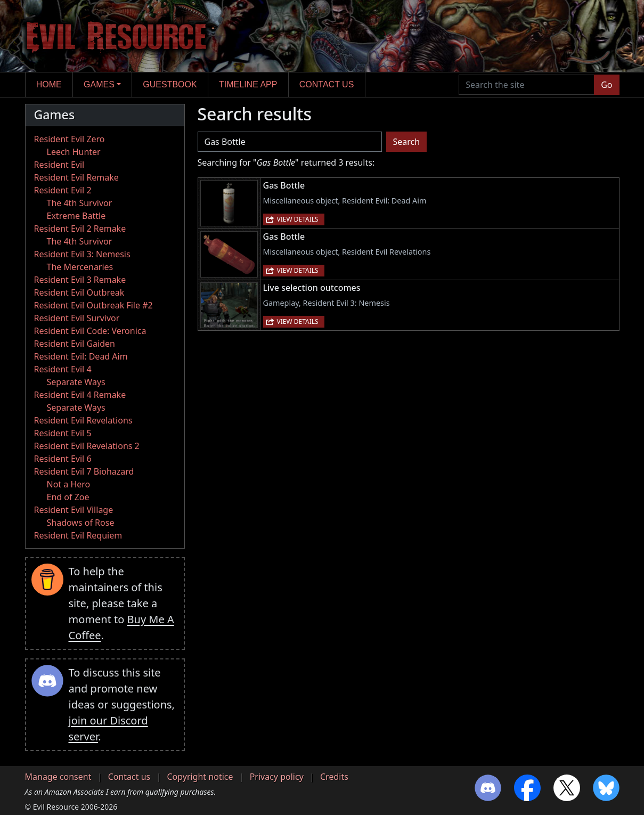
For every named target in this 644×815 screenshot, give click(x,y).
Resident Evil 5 (63, 433)
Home (49, 84)
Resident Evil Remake (76, 177)
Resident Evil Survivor (77, 318)
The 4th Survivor (80, 203)
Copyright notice (200, 777)
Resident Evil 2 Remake (80, 229)
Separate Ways (76, 382)
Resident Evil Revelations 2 (87, 446)
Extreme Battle (76, 216)
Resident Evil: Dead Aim (81, 356)
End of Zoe (68, 497)
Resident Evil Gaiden (75, 344)
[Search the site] (527, 85)
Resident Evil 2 (63, 190)
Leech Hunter (74, 152)
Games (99, 84)
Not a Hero (69, 484)
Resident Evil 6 (63, 459)
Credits (334, 777)
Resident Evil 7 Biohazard (84, 471)
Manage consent (58, 777)
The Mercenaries (80, 267)
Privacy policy (277, 777)
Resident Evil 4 (63, 369)
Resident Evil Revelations (83, 420)
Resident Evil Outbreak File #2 (93, 305)
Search (407, 142)
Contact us (327, 84)
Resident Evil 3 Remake (80, 280)
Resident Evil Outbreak (79, 292)
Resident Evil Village (74, 510)
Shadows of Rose (81, 523)
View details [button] (298, 219)
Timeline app (248, 84)
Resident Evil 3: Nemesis (82, 254)
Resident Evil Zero (70, 139)
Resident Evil (59, 165)
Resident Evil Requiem (78, 535)
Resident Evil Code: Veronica (90, 331)
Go (606, 85)
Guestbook (170, 84)
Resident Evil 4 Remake (80, 395)
